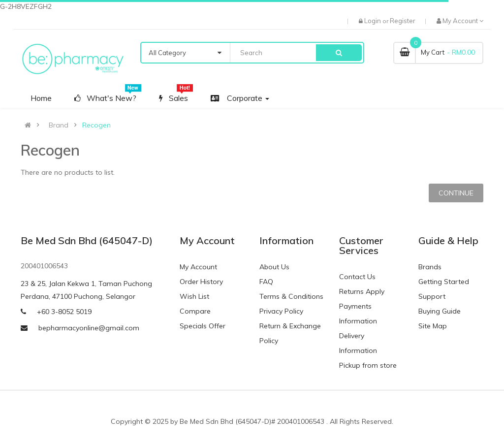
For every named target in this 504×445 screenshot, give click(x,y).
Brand (59, 125)
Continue (456, 193)
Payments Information (358, 314)
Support (432, 296)
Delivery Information (358, 343)
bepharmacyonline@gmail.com (89, 328)
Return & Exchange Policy (290, 333)
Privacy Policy (281, 311)
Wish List (194, 296)
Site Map (433, 326)
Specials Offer (203, 326)
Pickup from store (368, 365)
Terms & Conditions (291, 296)
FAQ (266, 282)
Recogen (96, 125)
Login (373, 21)
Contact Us (357, 277)
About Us (274, 267)
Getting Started (444, 282)
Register (403, 21)
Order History (201, 282)
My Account (198, 267)
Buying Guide (440, 311)
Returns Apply (362, 291)
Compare (195, 311)
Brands (430, 267)
